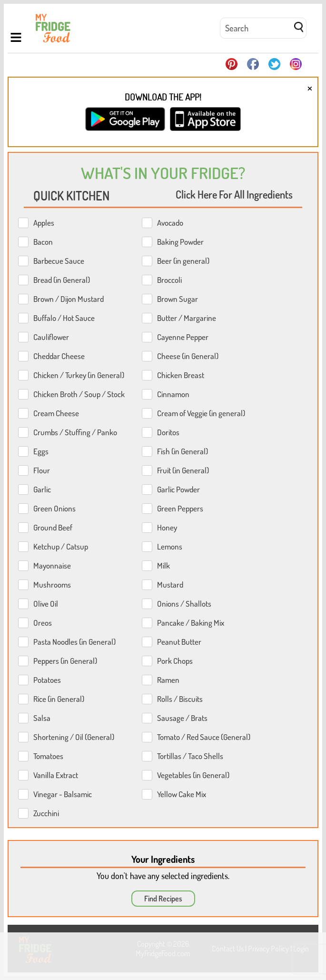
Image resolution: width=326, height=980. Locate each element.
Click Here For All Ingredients (234, 194)
